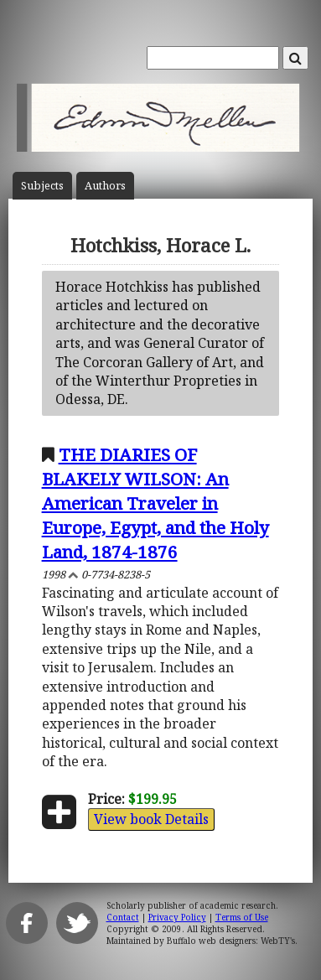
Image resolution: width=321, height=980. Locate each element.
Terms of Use (242, 917)
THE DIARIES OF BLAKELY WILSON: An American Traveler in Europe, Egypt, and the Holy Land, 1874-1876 (155, 503)
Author (105, 186)
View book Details (151, 819)
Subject (42, 186)
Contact (123, 917)
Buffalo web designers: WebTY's (231, 941)
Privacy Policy (177, 917)
